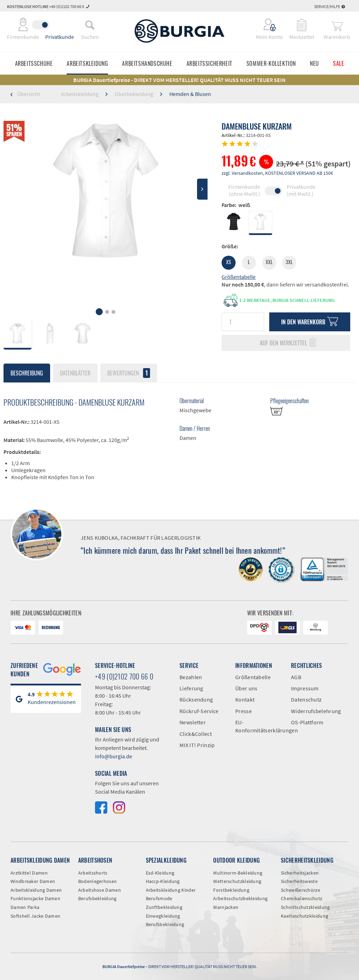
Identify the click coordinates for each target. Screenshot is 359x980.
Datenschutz (306, 699)
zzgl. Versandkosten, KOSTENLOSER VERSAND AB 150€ (277, 173)
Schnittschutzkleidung (305, 907)
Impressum (305, 688)
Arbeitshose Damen (100, 890)
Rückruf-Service (199, 711)
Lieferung (191, 688)
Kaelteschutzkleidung (304, 916)
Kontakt (245, 699)
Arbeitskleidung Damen (36, 890)
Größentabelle (239, 277)
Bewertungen (129, 373)
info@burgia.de (114, 756)
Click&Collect (196, 734)
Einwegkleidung (163, 916)
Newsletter (193, 722)
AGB (296, 677)
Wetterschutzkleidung (237, 881)
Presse (243, 711)
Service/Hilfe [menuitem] (330, 6)
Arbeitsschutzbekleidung (240, 898)
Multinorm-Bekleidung (238, 873)
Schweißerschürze (300, 890)
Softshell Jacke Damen (35, 916)
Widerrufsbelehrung (314, 711)
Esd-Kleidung (160, 873)
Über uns (246, 688)
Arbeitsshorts (93, 873)
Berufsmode (159, 898)
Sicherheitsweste (299, 881)
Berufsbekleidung (97, 898)
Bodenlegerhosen (98, 881)
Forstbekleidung (231, 890)
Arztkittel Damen (29, 873)
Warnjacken (226, 907)
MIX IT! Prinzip (197, 745)
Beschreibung (27, 373)
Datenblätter (75, 373)
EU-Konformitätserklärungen (258, 726)
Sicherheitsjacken (300, 873)
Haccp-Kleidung (163, 881)
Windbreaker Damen (33, 881)
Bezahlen (191, 677)
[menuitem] (90, 25)
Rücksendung (196, 699)
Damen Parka (25, 907)
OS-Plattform (307, 722)
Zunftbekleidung (164, 907)
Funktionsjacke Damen (35, 898)
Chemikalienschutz (302, 898)
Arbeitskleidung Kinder (171, 890)
